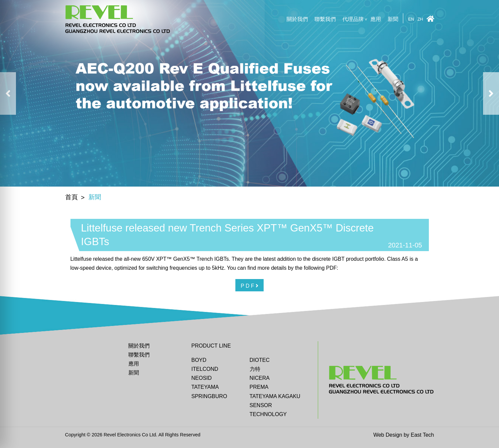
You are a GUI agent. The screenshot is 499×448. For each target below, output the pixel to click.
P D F (249, 286)
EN (411, 19)
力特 (255, 369)
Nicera (260, 378)
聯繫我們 (325, 19)
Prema (259, 387)
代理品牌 (353, 19)
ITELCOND (205, 369)
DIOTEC (260, 360)
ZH (420, 19)
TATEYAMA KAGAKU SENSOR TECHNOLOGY (275, 405)
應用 (376, 19)
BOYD (199, 360)
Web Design (388, 435)
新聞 (393, 19)
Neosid (202, 378)
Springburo (209, 396)
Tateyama (205, 387)
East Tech (423, 435)
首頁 (71, 197)
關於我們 (297, 19)
